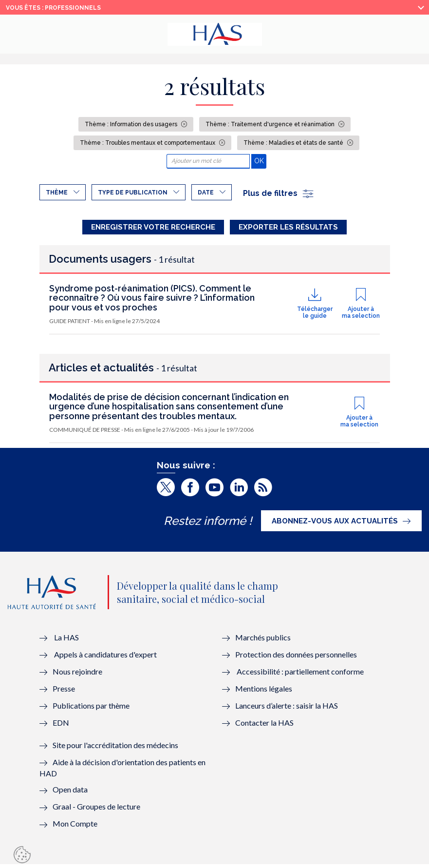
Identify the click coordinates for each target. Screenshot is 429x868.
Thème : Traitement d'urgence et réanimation (271, 124)
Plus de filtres (279, 193)
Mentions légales (264, 692)
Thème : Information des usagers (132, 124)
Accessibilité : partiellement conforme (300, 675)
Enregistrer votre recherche (153, 227)
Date (206, 193)
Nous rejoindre (77, 675)
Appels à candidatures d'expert (105, 658)
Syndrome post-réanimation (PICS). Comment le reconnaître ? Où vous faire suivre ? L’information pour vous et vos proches (152, 302)
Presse (64, 692)
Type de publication (133, 193)
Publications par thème (91, 709)
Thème (57, 193)
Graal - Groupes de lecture (96, 810)
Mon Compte (75, 827)
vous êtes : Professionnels (53, 8)
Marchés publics (264, 641)
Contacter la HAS (264, 726)
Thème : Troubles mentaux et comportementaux (148, 143)
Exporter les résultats (288, 227)
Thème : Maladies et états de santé (294, 143)
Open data (70, 793)
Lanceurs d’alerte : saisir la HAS (287, 709)
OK (260, 161)
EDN (61, 726)
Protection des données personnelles (296, 658)
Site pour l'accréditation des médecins (115, 749)
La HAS (66, 641)
